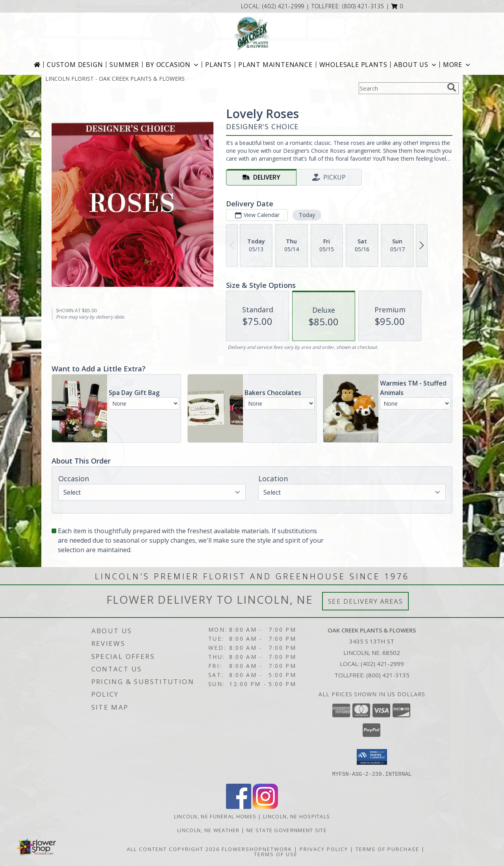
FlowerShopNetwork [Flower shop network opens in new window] (257, 849)
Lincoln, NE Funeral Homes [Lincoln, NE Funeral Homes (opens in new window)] (215, 816)
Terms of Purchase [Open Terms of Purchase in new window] (387, 849)
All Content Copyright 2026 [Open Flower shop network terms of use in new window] (173, 849)
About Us (416, 65)
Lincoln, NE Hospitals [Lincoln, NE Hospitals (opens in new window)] (296, 816)
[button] (397, 6)
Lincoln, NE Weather (208, 830)
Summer (124, 65)
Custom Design (75, 65)
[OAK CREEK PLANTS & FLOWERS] (252, 33)
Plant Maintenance (275, 65)
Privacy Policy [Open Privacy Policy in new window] (324, 849)
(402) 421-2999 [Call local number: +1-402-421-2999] (284, 6)
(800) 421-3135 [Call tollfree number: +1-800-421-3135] (363, 6)
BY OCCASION (173, 65)
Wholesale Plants (353, 65)
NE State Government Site (287, 830)
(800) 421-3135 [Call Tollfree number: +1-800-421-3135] (388, 675)
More (457, 65)
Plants (218, 65)
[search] (452, 87)
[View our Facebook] (239, 806)
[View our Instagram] (265, 806)
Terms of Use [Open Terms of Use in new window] (276, 854)
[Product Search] (401, 88)
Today (307, 215)
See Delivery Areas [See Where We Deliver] (366, 601)
